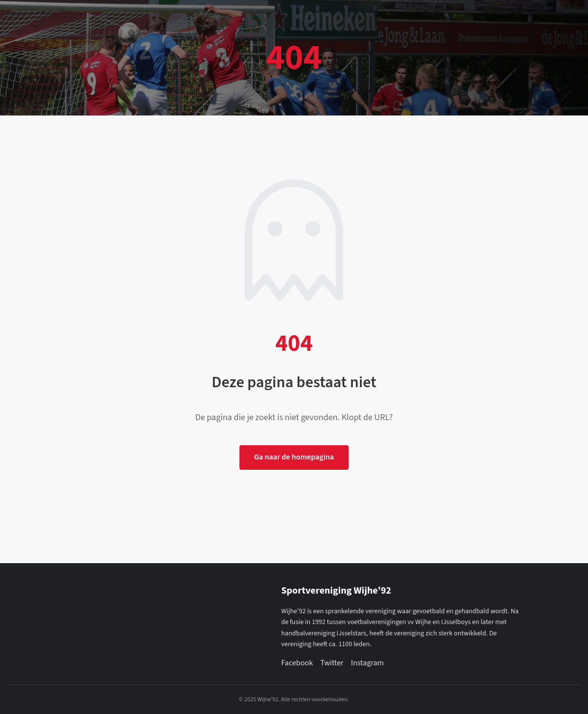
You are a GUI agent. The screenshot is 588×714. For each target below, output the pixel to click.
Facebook (297, 663)
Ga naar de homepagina (294, 457)
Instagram (367, 663)
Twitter (332, 663)
